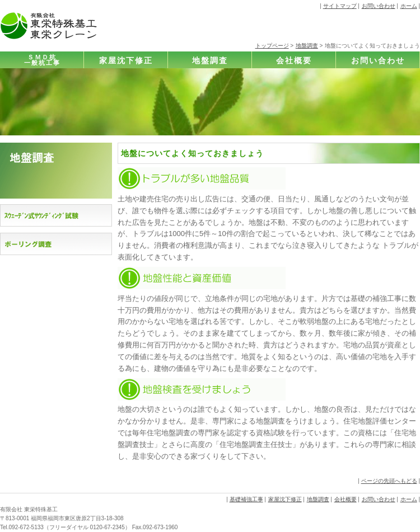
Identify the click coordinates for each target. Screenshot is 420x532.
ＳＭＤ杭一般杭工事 (42, 60)
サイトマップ (340, 6)
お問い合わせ (379, 6)
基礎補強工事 (246, 499)
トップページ (272, 46)
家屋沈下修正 (126, 60)
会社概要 (294, 60)
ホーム (409, 6)
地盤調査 (307, 46)
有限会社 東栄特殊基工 (29, 509)
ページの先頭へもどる (389, 481)
